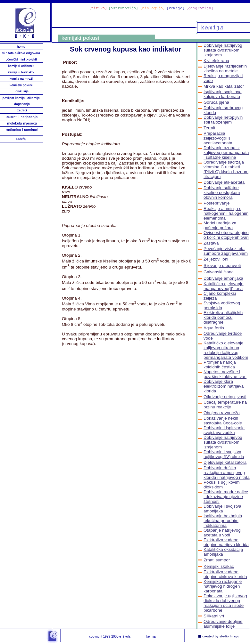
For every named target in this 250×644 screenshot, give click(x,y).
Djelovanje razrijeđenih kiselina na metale (225, 68)
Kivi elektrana (216, 61)
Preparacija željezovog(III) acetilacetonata (218, 138)
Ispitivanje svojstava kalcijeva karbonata (223, 94)
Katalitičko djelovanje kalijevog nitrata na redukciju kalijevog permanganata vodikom (226, 350)
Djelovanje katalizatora (225, 462)
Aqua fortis (214, 328)
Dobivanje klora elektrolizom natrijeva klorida (224, 386)
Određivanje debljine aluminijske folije (223, 624)
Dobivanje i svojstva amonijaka (222, 509)
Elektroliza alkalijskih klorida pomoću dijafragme (223, 317)
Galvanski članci (219, 272)
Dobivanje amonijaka (223, 278)
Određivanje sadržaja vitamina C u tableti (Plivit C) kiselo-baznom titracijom (226, 169)
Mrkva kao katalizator (224, 86)
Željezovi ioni (216, 259)
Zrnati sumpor (217, 560)
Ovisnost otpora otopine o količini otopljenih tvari (226, 235)
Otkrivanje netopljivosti (225, 397)
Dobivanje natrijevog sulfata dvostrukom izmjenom (223, 50)
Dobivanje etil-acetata (224, 182)
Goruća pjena (216, 102)
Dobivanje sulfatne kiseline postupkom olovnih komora (222, 193)
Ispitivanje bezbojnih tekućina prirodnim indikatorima (223, 521)
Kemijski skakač (219, 566)
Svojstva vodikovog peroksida (222, 305)
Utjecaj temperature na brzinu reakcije (225, 405)
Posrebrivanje (217, 203)
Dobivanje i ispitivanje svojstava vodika (224, 430)
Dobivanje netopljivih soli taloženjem (223, 120)
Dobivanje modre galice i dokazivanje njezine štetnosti (226, 497)
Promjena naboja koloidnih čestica (220, 365)
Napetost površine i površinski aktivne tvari (225, 374)
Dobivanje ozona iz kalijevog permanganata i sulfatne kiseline (226, 153)
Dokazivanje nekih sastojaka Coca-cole (223, 421)
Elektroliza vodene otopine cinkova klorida (225, 574)
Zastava (211, 243)
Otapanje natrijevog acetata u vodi (222, 533)
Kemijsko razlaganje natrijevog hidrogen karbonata (223, 586)
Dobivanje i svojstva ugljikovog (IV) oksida (224, 454)
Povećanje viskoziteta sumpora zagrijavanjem (226, 251)
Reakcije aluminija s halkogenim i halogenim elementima (226, 213)
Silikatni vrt (214, 616)
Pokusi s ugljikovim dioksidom (222, 485)
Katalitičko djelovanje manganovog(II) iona (223, 286)
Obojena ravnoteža (222, 413)
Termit (209, 128)
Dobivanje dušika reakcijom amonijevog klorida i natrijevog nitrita (227, 473)
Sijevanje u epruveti (222, 266)
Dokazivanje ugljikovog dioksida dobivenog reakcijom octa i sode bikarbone (225, 603)
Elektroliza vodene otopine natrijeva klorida (226, 542)
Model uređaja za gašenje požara (220, 225)
